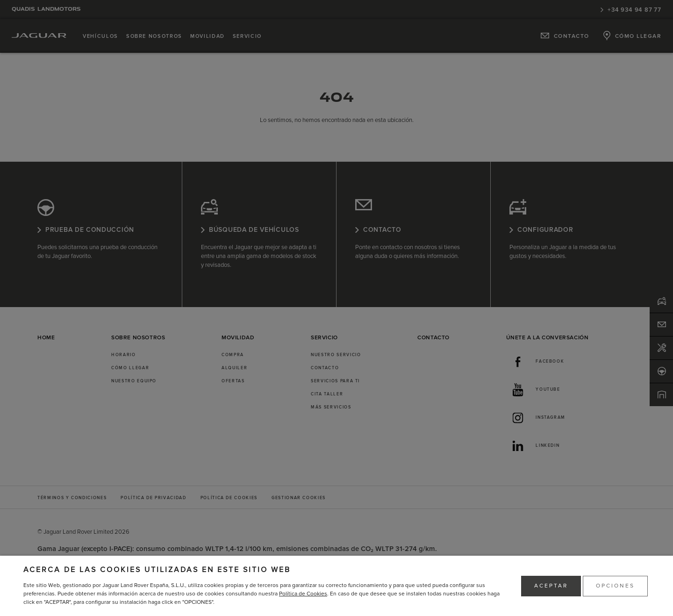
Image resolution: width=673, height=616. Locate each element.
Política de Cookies (303, 594)
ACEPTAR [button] (551, 586)
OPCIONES (615, 586)
